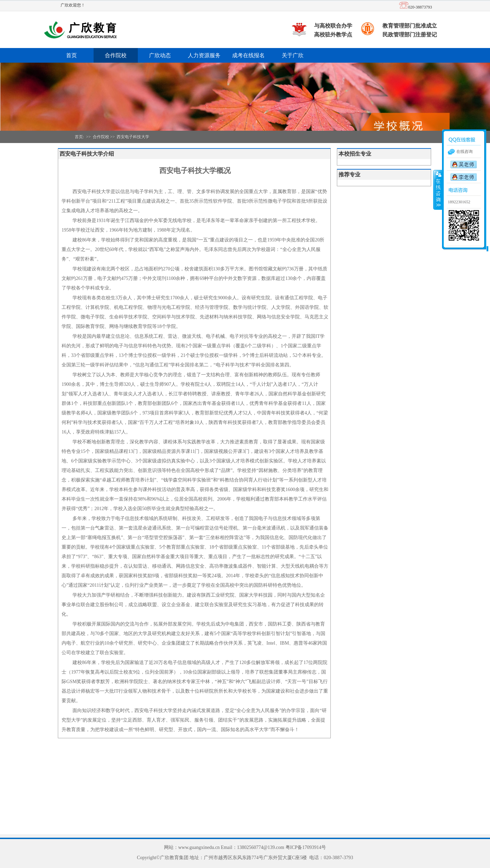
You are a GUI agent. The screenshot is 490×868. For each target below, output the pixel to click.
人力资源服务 (204, 55)
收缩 (438, 190)
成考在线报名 (248, 55)
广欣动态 (160, 55)
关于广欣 (293, 55)
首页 (71, 55)
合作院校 (116, 55)
